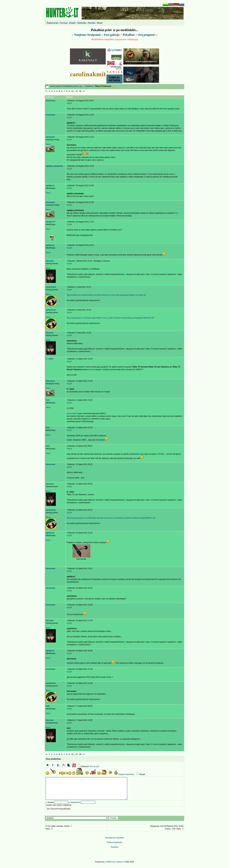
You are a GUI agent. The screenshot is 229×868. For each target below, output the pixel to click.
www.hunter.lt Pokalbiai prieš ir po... (67, 86)
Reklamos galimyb (114, 842)
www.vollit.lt (72, 413)
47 (77, 91)
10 (72, 91)
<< (46, 91)
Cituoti (69, 103)
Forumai (64, 23)
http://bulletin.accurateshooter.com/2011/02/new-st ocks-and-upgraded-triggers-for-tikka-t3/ (106, 295)
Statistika (82, 23)
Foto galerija (112, 35)
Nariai (100, 23)
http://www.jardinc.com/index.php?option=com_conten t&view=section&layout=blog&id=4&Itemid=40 (110, 318)
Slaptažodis (76, 802)
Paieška (92, 23)
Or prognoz (146, 35)
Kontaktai (114, 847)
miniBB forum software (114, 862)
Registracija (52, 23)
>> (84, 91)
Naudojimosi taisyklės (114, 838)
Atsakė (72, 23)
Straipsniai (94, 35)
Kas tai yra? (95, 766)
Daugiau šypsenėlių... (127, 774)
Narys (48, 144)
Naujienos (80, 35)
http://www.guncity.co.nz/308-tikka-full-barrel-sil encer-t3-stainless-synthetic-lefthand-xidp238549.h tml (111, 518)
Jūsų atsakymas (53, 759)
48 (80, 91)
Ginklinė (89, 86)
